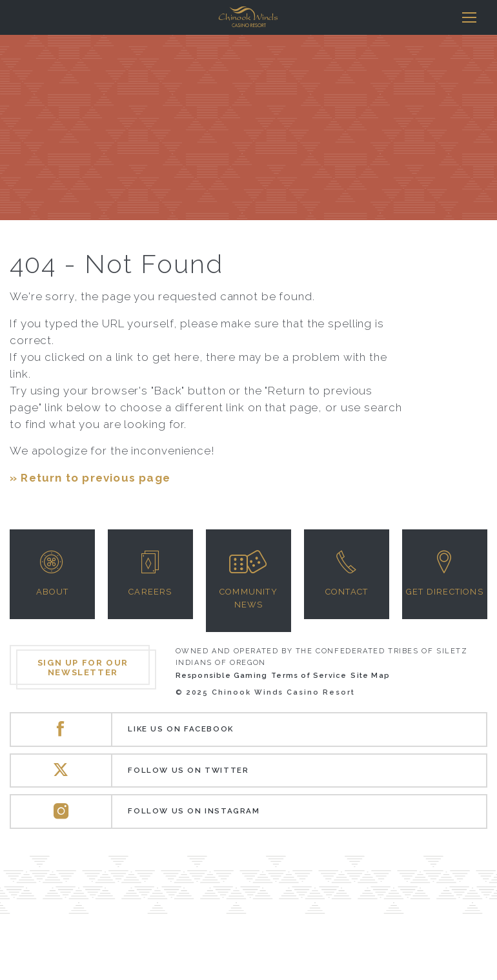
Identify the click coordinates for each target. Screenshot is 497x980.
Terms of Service (309, 676)
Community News (249, 598)
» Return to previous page (90, 478)
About (53, 592)
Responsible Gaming (222, 676)
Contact (347, 592)
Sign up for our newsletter (83, 668)
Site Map (370, 676)
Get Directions (445, 592)
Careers (150, 592)
